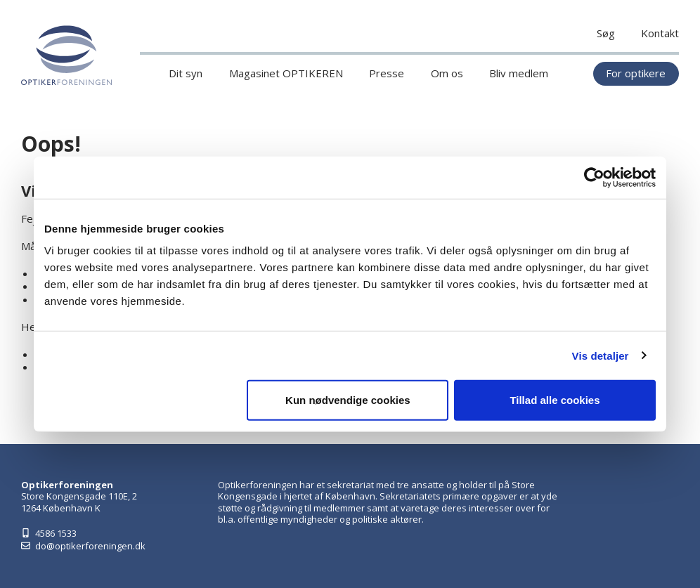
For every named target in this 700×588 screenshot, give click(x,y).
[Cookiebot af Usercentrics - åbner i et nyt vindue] (594, 177)
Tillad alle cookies (555, 400)
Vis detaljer (601, 355)
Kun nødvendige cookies (348, 400)
